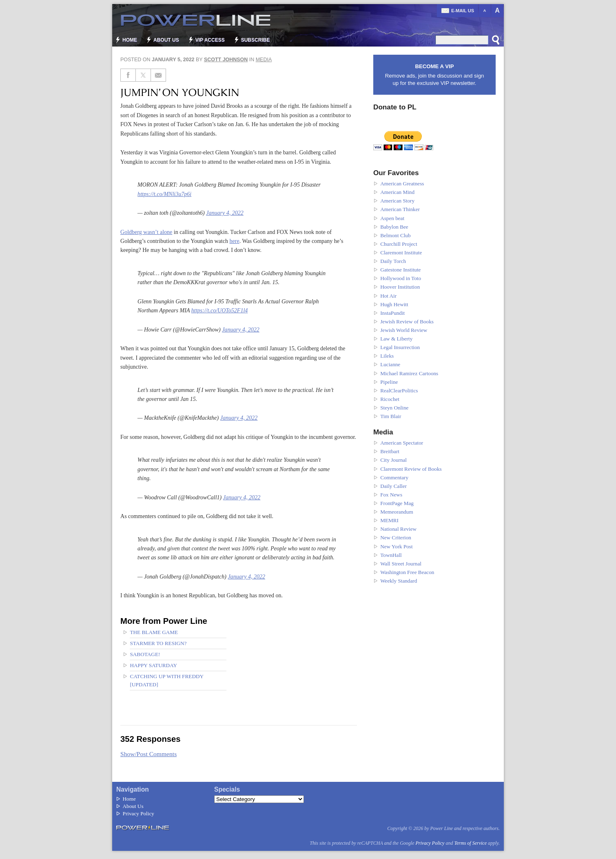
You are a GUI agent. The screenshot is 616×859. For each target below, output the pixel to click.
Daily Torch (393, 261)
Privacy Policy (138, 813)
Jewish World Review (404, 330)
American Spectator (402, 443)
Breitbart (390, 451)
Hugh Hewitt (394, 304)
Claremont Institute (401, 253)
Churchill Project (399, 244)
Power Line (192, 20)
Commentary (394, 477)
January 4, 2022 (225, 213)
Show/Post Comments (148, 754)
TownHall (391, 555)
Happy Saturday (153, 665)
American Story (397, 201)
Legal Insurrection (400, 347)
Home (130, 40)
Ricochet (390, 399)
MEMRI (389, 520)
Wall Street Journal (401, 564)
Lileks (387, 356)
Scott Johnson (226, 60)
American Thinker (400, 209)
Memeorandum (397, 512)
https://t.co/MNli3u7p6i (164, 194)
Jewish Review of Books (407, 322)
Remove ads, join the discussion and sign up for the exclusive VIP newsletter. (434, 75)
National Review (398, 529)
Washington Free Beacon (407, 572)
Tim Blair (391, 416)
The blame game (154, 632)
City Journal (393, 460)
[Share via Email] (158, 75)
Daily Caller (393, 486)
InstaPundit (392, 313)
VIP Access (210, 40)
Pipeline (389, 382)
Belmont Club (395, 235)
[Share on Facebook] (128, 75)
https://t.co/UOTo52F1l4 (220, 310)
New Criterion (396, 537)
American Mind (397, 192)
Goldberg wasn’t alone (146, 232)
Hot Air (388, 296)
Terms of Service (470, 843)
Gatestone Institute (400, 270)
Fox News (391, 495)
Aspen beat (392, 218)
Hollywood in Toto (401, 278)
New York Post (397, 546)
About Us (166, 40)
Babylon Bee (394, 227)
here (235, 241)
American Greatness (402, 184)
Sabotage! (145, 654)
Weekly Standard (399, 581)
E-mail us (463, 11)
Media (264, 60)
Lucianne (390, 364)
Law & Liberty (396, 339)
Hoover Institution (400, 287)
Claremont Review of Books (411, 469)
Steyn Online (394, 408)
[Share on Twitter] (143, 75)
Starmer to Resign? (158, 643)
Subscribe (256, 40)
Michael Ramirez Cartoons (409, 373)
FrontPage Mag (397, 503)
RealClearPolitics (399, 391)
